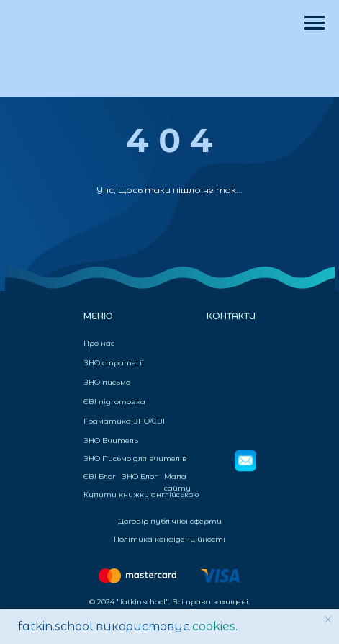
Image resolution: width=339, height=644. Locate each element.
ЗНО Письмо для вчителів (135, 459)
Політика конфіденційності (169, 539)
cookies (214, 626)
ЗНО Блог (140, 477)
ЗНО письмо (107, 382)
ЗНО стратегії (114, 363)
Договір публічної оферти (170, 521)
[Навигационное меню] (315, 23)
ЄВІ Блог (100, 477)
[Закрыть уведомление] (328, 620)
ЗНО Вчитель (111, 440)
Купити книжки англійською (141, 495)
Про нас (99, 343)
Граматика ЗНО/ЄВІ (124, 421)
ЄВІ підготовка (114, 402)
